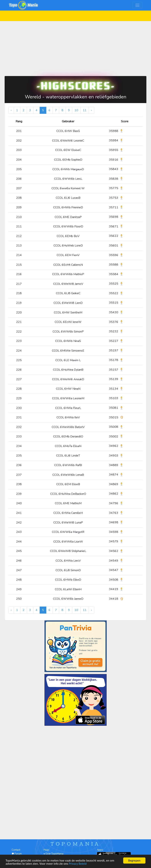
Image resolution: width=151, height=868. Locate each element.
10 (76, 110)
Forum (17, 854)
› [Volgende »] (92, 110)
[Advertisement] (75, 47)
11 (85, 110)
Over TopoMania (54, 854)
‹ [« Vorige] (11, 110)
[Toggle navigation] (137, 5)
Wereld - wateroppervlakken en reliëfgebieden (76, 97)
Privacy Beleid (78, 864)
